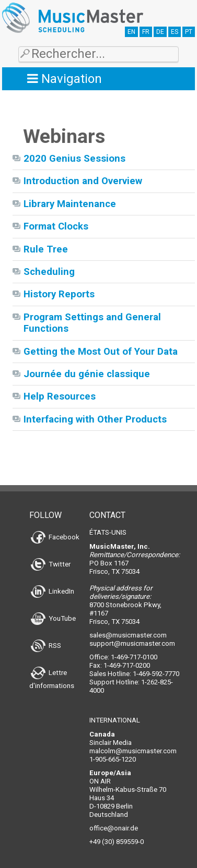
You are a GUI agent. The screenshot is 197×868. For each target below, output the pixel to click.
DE (160, 32)
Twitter (51, 564)
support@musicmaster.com (132, 643)
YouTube (53, 618)
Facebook (55, 537)
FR (146, 32)
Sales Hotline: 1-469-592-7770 (134, 674)
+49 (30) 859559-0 (117, 842)
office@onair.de (114, 828)
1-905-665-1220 (113, 759)
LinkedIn (53, 591)
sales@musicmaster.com (128, 635)
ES (175, 32)
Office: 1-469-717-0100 (123, 657)
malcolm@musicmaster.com (133, 751)
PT (189, 32)
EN (131, 32)
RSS (46, 646)
